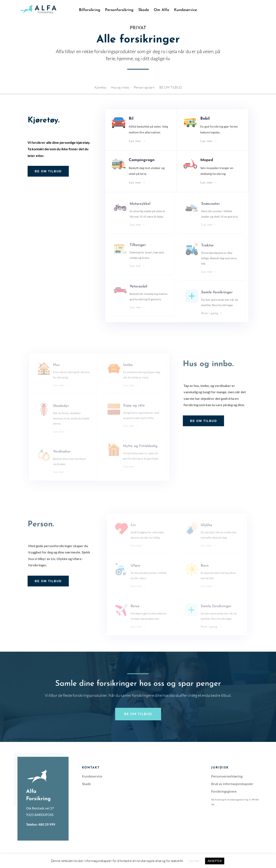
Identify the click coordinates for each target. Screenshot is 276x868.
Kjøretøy (100, 88)
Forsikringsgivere (224, 791)
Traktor (207, 249)
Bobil (205, 125)
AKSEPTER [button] (215, 861)
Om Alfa (162, 10)
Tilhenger (139, 248)
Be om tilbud (138, 714)
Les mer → (139, 144)
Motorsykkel (141, 208)
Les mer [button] (194, 861)
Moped (206, 165)
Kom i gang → (211, 311)
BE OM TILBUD (171, 88)
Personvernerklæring (227, 776)
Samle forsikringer (215, 294)
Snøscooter (210, 208)
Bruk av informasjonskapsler (232, 784)
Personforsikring (119, 10)
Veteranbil (140, 288)
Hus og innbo (120, 88)
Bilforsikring (90, 10)
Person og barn (144, 88)
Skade (144, 10)
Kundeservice (185, 10)
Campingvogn (143, 165)
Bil (134, 125)
